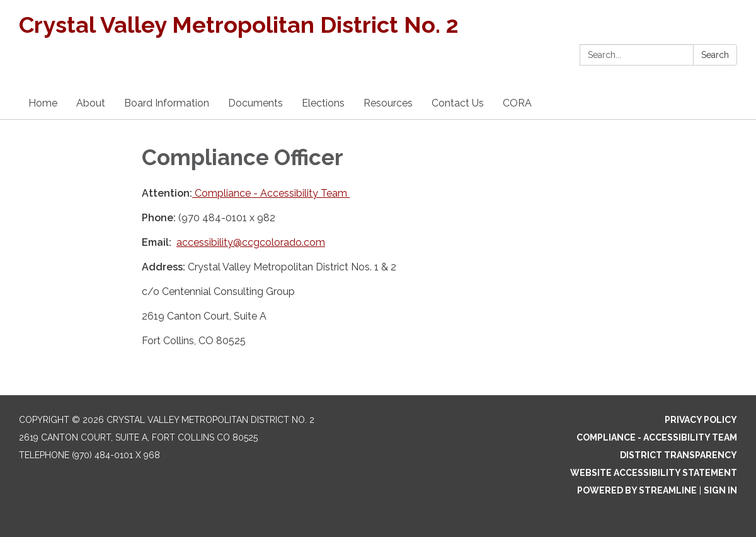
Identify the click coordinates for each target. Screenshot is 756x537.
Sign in (720, 490)
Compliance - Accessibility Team (271, 193)
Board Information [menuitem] (167, 103)
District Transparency (679, 455)
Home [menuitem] (43, 103)
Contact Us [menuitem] (458, 103)
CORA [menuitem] (517, 103)
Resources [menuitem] (388, 103)
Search (715, 55)
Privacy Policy (701, 420)
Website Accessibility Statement (654, 473)
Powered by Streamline (637, 490)
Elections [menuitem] (323, 103)
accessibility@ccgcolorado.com (251, 242)
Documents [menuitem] (255, 103)
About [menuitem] (91, 103)
